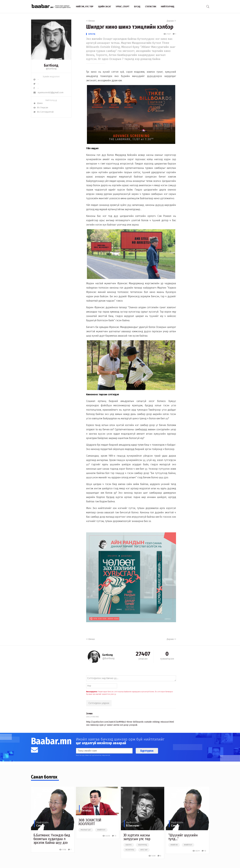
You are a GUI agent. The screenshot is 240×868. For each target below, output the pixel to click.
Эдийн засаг (105, 7)
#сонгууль (130, 850)
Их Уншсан (41, 108)
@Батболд (51, 69)
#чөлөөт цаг (86, 830)
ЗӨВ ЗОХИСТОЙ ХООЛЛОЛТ (90, 822)
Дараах (171, 21)
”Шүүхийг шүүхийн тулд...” (183, 837)
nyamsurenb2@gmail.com (48, 93)
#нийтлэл (101, 830)
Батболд (92, 34)
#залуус (129, 845)
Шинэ (38, 103)
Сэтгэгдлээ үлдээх (99, 703)
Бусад (137, 7)
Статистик (151, 7)
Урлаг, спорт (123, 7)
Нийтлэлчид (168, 7)
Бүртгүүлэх (147, 751)
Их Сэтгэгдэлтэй (43, 112)
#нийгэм (174, 845)
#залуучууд (143, 845)
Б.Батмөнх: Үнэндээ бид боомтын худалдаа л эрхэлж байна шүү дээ (52, 839)
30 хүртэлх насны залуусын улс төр (137, 837)
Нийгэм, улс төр (85, 7)
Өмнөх (90, 21)
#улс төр (144, 850)
